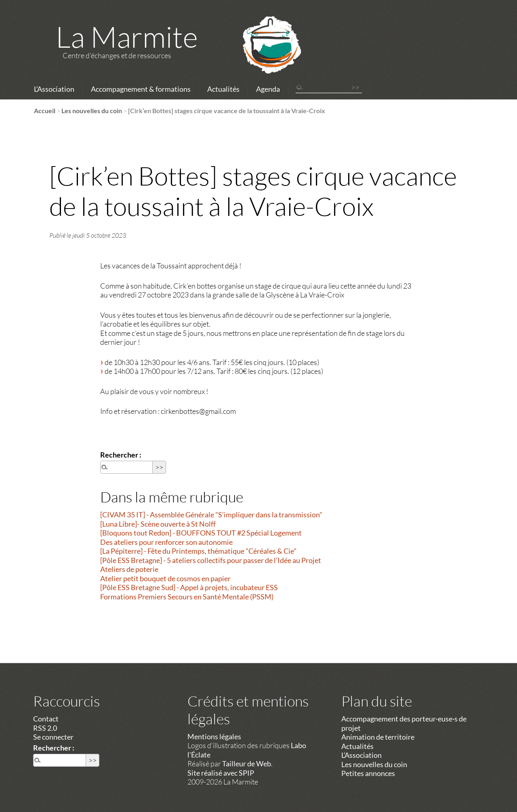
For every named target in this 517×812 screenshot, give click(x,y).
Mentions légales (214, 736)
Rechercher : (121, 455)
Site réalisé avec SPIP (221, 773)
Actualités (223, 89)
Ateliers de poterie (129, 569)
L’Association (54, 89)
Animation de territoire (378, 737)
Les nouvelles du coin (92, 111)
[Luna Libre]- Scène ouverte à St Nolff (158, 524)
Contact (46, 719)
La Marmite (127, 36)
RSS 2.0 (45, 728)
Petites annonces (368, 773)
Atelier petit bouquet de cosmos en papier (165, 578)
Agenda (268, 89)
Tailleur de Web (247, 763)
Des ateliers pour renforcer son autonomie (166, 542)
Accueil (45, 111)
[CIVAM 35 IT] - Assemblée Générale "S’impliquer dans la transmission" (211, 515)
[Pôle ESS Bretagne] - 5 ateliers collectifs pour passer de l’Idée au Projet (211, 560)
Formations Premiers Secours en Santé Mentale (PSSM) (187, 597)
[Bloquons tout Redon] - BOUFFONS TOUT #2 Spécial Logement (201, 533)
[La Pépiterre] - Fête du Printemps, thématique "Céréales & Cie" (198, 551)
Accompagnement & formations (141, 89)
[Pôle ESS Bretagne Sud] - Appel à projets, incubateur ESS (189, 587)
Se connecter (53, 737)
